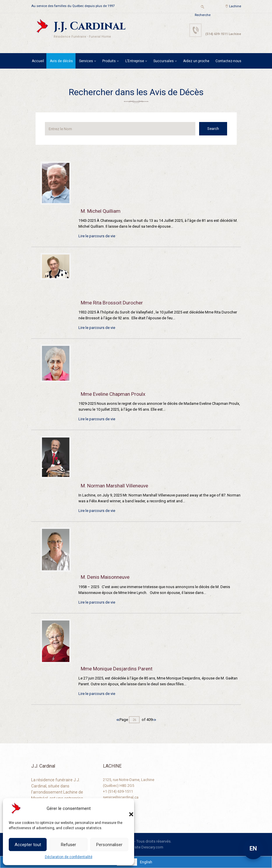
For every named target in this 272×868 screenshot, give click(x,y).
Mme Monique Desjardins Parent (117, 669)
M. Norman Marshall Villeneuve (114, 486)
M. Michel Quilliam (101, 211)
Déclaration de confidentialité (69, 857)
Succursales (164, 61)
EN (253, 848)
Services (86, 61)
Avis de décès (61, 61)
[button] (125, 808)
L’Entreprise (135, 61)
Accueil (38, 61)
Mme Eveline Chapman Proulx (113, 394)
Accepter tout (28, 845)
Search (213, 129)
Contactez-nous (228, 61)
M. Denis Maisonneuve (105, 577)
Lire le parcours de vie (97, 236)
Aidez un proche (196, 61)
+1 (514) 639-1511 (118, 791)
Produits (109, 61)
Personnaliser (109, 845)
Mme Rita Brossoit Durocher (112, 303)
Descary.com (152, 847)
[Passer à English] (146, 862)
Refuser (69, 845)
